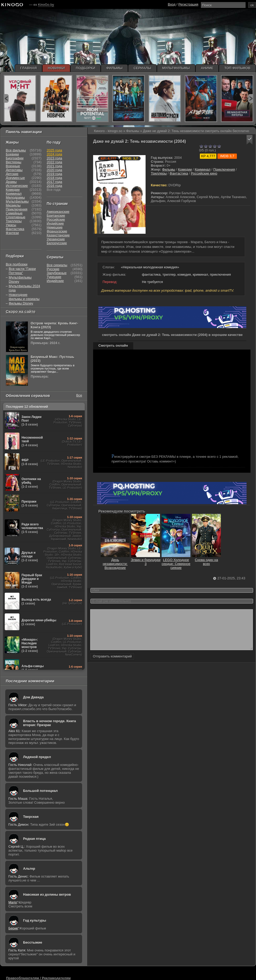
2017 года (54, 182)
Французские (57, 231)
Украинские (56, 239)
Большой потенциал (40, 791)
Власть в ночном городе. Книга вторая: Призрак (50, 723)
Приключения (224, 169)
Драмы (11, 182)
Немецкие (55, 227)
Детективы (14, 170)
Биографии (15, 158)
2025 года (54, 150)
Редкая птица (34, 839)
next (251, 98)
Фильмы (169, 169)
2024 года (54, 154)
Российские (56, 219)
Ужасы (11, 225)
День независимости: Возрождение (115, 562)
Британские (56, 216)
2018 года (54, 178)
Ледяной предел (37, 757)
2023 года (54, 158)
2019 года (54, 174)
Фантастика (179, 173)
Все (79, 395)
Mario (13, 902)
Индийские (55, 223)
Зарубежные (57, 273)
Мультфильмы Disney (20, 279)
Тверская (31, 817)
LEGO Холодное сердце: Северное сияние (176, 562)
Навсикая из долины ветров (47, 894)
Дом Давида (33, 697)
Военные (13, 166)
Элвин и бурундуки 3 (146, 560)
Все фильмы (16, 150)
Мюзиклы (13, 205)
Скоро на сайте (21, 311)
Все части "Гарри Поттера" (22, 271)
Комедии (185, 169)
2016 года (54, 186)
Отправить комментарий (112, 664)
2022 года (54, 162)
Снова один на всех (206, 560)
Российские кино (204, 173)
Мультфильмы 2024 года (24, 288)
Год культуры (35, 920)
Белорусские (57, 243)
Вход (172, 4)
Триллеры (159, 173)
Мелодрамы (15, 197)
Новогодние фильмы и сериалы (24, 297)
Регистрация (188, 4)
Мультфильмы (17, 201)
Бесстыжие (33, 942)
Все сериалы (57, 265)
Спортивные (15, 217)
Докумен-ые (15, 178)
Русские (53, 269)
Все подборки (17, 264)
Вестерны (14, 162)
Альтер (29, 869)
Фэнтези (12, 233)
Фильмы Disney (21, 303)
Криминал (202, 169)
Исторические (17, 186)
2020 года (54, 170)
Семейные (14, 213)
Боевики (12, 154)
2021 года (54, 166)
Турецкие (54, 277)
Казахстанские (58, 235)
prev (6, 98)
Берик (13, 928)
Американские (58, 212)
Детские (12, 174)
